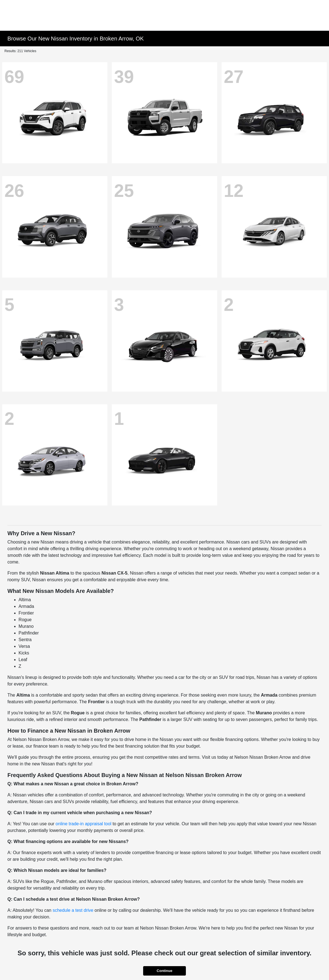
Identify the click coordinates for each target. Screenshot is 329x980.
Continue (164, 971)
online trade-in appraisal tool (83, 824)
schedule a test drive (73, 910)
